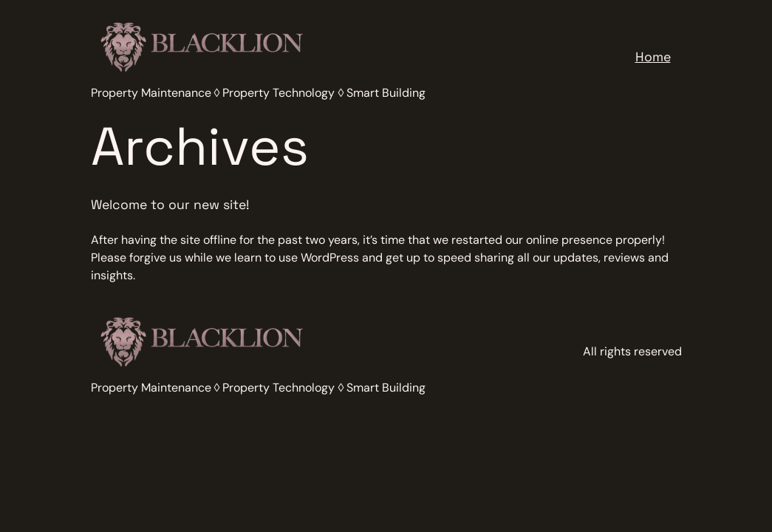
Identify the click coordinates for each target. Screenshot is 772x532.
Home (653, 57)
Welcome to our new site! (170, 205)
